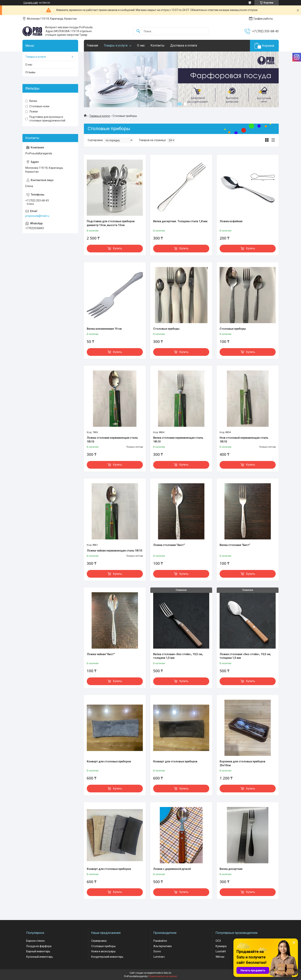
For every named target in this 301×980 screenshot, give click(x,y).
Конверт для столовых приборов (109, 761)
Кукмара (221, 946)
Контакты (158, 45)
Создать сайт (31, 3)
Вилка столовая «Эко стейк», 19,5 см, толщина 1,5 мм (178, 656)
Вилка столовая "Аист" (235, 545)
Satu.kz (167, 973)
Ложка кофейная (231, 221)
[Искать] (138, 31)
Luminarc (159, 957)
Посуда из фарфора (39, 946)
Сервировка (99, 941)
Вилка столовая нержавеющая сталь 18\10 (178, 440)
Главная (92, 45)
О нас (141, 45)
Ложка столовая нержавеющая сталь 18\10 (112, 440)
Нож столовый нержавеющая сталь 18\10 (244, 440)
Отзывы (30, 72)
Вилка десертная (231, 869)
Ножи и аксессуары (103, 951)
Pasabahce (160, 941)
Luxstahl (221, 951)
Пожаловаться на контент (163, 976)
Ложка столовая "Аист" (169, 545)
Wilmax (220, 957)
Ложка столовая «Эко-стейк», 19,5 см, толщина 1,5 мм (245, 656)
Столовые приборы (166, 329)
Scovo (157, 951)
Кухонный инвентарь (40, 957)
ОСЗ (218, 941)
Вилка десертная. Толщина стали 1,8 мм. (181, 221)
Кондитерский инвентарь (107, 957)
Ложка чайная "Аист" (101, 654)
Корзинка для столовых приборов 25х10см (242, 763)
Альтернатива (162, 946)
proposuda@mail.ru (37, 216)
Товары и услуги (116, 45)
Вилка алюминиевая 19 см (104, 329)
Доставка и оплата (184, 45)
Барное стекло (36, 941)
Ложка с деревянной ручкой (172, 869)
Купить (118, 248)
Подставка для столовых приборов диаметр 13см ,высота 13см (111, 223)
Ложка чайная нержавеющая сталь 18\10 (114, 551)
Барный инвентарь (38, 951)
